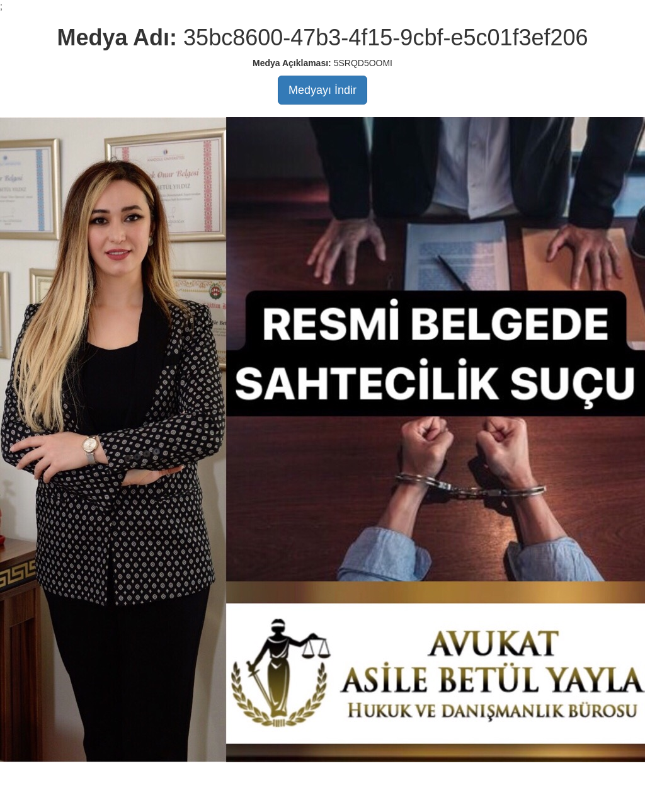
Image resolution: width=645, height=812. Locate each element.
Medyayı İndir (322, 90)
